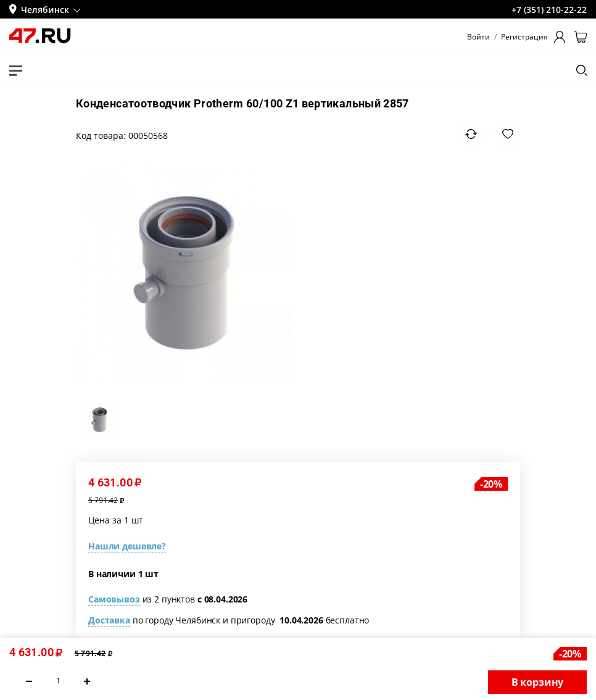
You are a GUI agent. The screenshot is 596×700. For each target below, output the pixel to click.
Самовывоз (114, 599)
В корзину (538, 682)
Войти (478, 37)
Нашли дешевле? (127, 546)
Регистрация (524, 37)
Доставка (109, 620)
